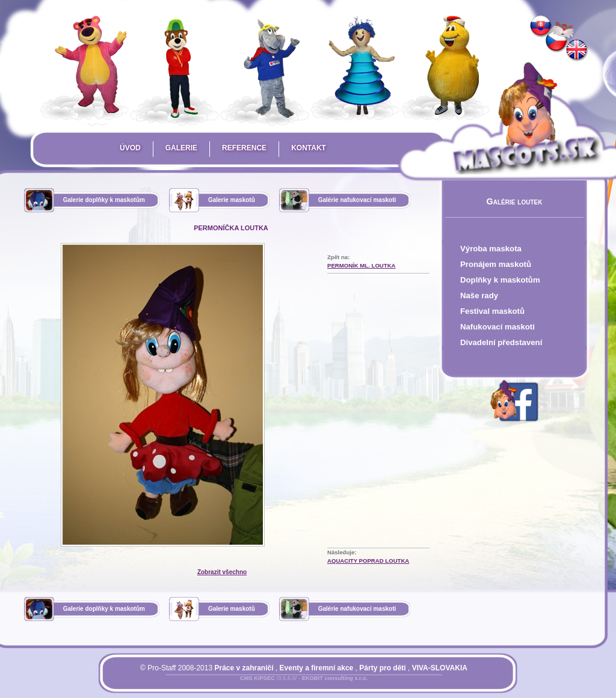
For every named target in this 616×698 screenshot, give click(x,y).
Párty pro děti (382, 668)
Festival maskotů (492, 311)
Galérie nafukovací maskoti (357, 200)
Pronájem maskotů (496, 264)
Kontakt (309, 148)
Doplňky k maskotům (500, 280)
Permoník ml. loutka (362, 265)
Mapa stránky (324, 685)
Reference (244, 148)
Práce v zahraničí (244, 668)
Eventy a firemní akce (317, 668)
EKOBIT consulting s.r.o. (335, 678)
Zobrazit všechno (222, 572)
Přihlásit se (280, 685)
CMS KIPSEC (257, 678)
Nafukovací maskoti (497, 327)
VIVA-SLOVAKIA (440, 668)
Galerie (181, 148)
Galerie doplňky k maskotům (104, 200)
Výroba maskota (491, 249)
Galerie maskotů (232, 200)
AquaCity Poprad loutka (368, 561)
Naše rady (479, 295)
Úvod (130, 148)
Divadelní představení (501, 342)
